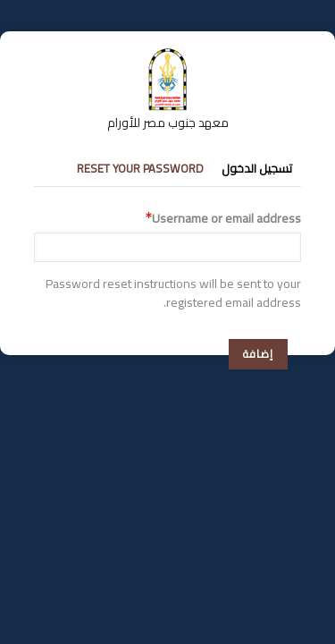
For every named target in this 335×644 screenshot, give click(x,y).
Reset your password (140, 168)
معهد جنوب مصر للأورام (168, 123)
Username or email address (226, 219)
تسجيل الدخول (257, 168)
